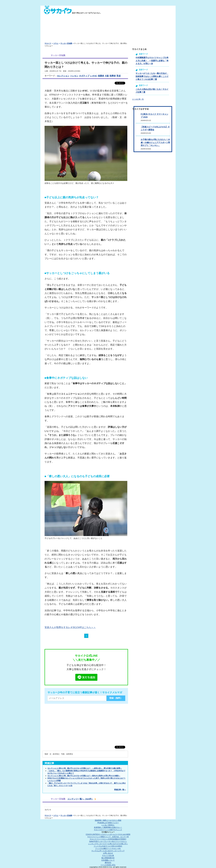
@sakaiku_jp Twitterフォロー (108, 823)
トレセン (74, 76)
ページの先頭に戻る (108, 865)
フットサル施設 (108, 848)
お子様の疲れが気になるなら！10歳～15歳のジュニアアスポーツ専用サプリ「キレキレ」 (155, 142)
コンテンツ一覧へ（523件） (80, 799)
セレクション (63, 76)
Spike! (108, 841)
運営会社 (108, 862)
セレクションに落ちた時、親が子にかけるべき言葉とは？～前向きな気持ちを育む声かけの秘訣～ (84, 776)
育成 (118, 76)
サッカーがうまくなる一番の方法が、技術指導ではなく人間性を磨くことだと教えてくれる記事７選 (152, 76)
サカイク (48, 43)
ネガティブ (84, 76)
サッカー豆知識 (66, 43)
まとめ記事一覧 (138, 99)
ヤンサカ (108, 851)
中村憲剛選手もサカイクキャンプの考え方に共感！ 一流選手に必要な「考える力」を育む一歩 (152, 61)
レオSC (94, 76)
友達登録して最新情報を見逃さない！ (108, 827)
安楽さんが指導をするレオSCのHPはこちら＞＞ (70, 627)
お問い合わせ (108, 853)
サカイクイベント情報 (108, 837)
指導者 (113, 76)
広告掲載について (108, 860)
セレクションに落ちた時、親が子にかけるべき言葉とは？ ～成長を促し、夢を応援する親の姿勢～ (85, 768)
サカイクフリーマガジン (108, 839)
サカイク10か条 (108, 855)
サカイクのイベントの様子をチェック (108, 830)
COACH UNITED (108, 834)
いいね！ (108, 825)
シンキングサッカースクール (108, 844)
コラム (56, 43)
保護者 (101, 76)
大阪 (107, 76)
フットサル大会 (108, 846)
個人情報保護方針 (108, 858)
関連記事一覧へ (120, 790)
